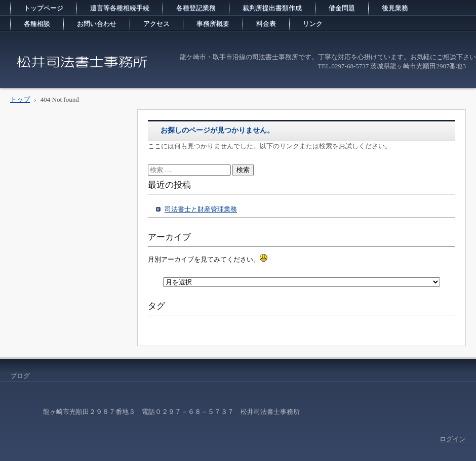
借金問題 (342, 8)
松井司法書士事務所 (53, 78)
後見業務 (395, 8)
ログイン (453, 439)
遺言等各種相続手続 (120, 8)
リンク (313, 24)
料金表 (266, 24)
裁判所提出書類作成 (272, 8)
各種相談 (37, 24)
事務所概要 (213, 24)
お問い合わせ (97, 24)
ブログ (20, 376)
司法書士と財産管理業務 (201, 209)
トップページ (44, 8)
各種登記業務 (196, 8)
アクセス (156, 24)
